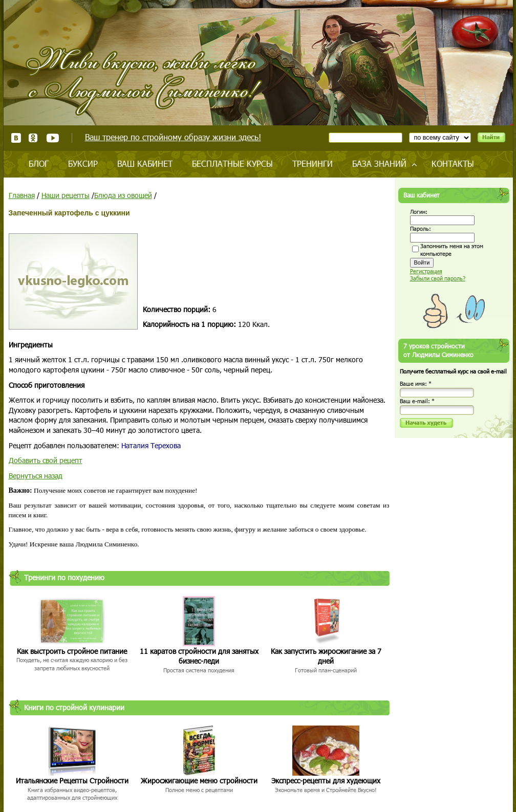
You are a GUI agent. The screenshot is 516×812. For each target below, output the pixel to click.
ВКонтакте (16, 138)
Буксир (83, 163)
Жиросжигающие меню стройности (199, 781)
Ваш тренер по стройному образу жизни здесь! (173, 137)
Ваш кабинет (145, 163)
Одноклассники (34, 138)
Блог (39, 163)
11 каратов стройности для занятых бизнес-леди (199, 656)
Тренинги (313, 163)
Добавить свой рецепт (46, 460)
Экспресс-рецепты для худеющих (326, 781)
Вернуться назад (36, 476)
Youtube (52, 138)
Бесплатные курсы (232, 163)
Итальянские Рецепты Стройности (72, 781)
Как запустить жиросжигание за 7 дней (326, 656)
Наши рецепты (66, 195)
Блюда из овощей (123, 195)
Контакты (453, 163)
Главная (22, 195)
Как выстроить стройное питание (72, 651)
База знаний (379, 163)
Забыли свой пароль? (438, 278)
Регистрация (426, 271)
